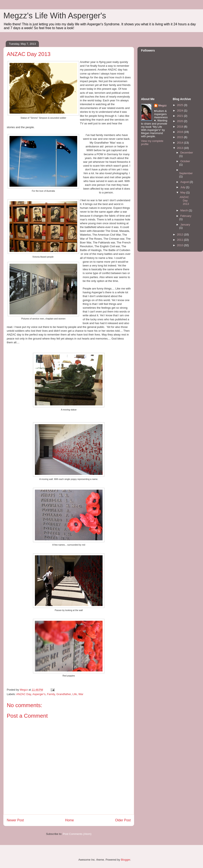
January (185, 225)
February (186, 216)
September (186, 173)
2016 (180, 132)
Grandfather (64, 694)
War (81, 694)
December (187, 153)
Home (70, 820)
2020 (180, 121)
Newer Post (15, 820)
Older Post (123, 820)
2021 (180, 116)
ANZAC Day (24, 694)
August (185, 182)
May (183, 192)
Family (51, 694)
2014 (180, 143)
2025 (180, 105)
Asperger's (39, 694)
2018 (180, 127)
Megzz (163, 105)
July (183, 187)
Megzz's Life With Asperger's (55, 16)
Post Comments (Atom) (77, 834)
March (185, 210)
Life (75, 694)
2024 (180, 111)
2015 (180, 137)
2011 (180, 240)
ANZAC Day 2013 (184, 200)
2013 (180, 148)
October (185, 161)
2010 (180, 245)
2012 (180, 234)
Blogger (125, 860)
